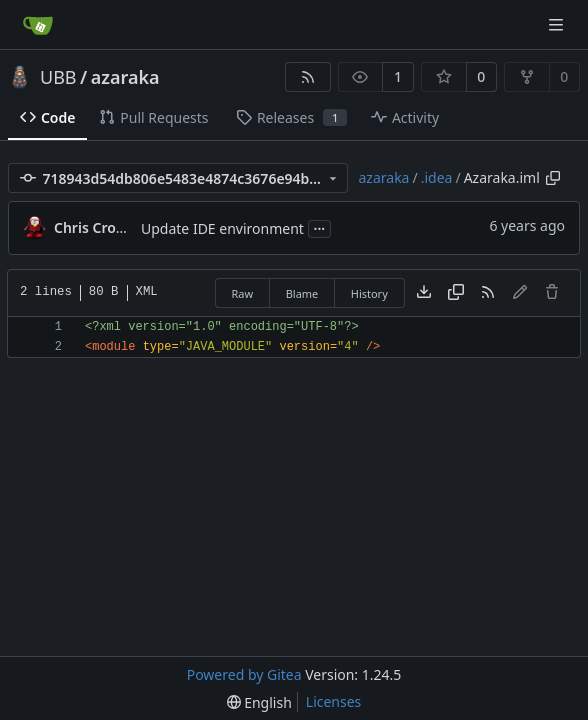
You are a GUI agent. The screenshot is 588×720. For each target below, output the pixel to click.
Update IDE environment (222, 228)
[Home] (38, 25)
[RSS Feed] (308, 77)
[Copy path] (553, 178)
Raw (243, 293)
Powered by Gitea (244, 674)
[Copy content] (456, 293)
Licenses (334, 701)
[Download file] (424, 293)
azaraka (125, 77)
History (369, 293)
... (320, 227)
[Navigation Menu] (558, 24)
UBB (58, 77)
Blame (302, 293)
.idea (437, 177)
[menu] (259, 702)
